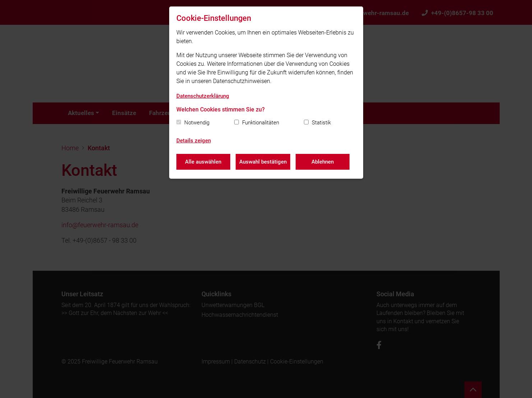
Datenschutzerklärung (203, 96)
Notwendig (197, 123)
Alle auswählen (203, 162)
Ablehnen (323, 162)
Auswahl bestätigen (263, 162)
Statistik (321, 123)
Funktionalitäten (261, 123)
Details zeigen (194, 141)
